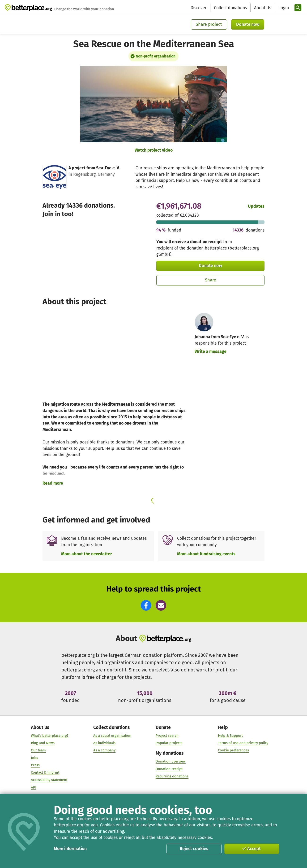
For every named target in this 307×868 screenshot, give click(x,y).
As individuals (104, 743)
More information (70, 849)
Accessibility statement (49, 780)
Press (35, 765)
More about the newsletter (87, 554)
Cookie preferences (233, 750)
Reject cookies (194, 849)
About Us (263, 8)
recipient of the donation (180, 248)
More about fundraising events (206, 554)
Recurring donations (172, 776)
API (34, 787)
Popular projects (169, 743)
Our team (38, 750)
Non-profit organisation (156, 56)
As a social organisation (112, 736)
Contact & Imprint (45, 773)
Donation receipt (169, 769)
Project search (167, 736)
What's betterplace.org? (50, 736)
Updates (256, 206)
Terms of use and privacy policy (243, 743)
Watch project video (154, 150)
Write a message (211, 351)
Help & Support (230, 736)
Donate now (248, 24)
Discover (199, 8)
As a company (104, 750)
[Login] (283, 8)
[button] (146, 605)
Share (211, 280)
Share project (209, 24)
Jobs (34, 758)
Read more (53, 483)
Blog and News (43, 743)
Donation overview (171, 762)
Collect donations (230, 8)
